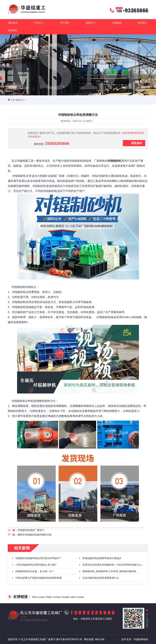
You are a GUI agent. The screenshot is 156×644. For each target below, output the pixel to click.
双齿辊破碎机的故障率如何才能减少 (102, 558)
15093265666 (57, 143)
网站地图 (89, 639)
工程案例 (117, 23)
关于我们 (65, 23)
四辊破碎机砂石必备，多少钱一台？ (35, 571)
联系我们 (13, 30)
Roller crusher (53, 597)
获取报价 (137, 143)
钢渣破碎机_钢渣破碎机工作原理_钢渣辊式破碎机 (109, 571)
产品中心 (39, 23)
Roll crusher (39, 597)
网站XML (100, 639)
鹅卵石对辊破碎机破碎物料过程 (35, 535)
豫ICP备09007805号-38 (69, 639)
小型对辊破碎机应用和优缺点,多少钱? (36, 565)
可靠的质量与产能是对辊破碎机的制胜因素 (39, 578)
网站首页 (13, 23)
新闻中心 (91, 23)
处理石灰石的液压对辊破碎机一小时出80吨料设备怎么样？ (114, 565)
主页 (13, 100)
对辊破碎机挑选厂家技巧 (31, 530)
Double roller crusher (73, 597)
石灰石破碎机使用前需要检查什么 (101, 578)
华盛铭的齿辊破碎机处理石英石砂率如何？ (39, 558)
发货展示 (142, 23)
